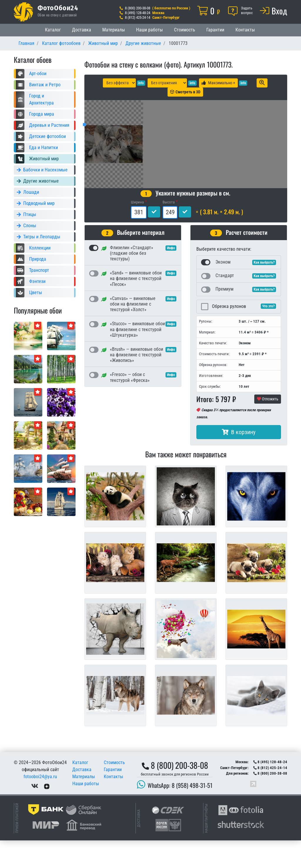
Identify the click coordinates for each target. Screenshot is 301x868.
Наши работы (149, 30)
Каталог (53, 30)
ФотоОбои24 (58, 8)
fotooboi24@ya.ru (40, 804)
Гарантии (215, 30)
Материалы (114, 30)
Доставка (82, 30)
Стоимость (185, 30)
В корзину (239, 460)
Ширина (137, 230)
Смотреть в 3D (185, 92)
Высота (169, 230)
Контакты (245, 30)
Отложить (268, 427)
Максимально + (218, 83)
